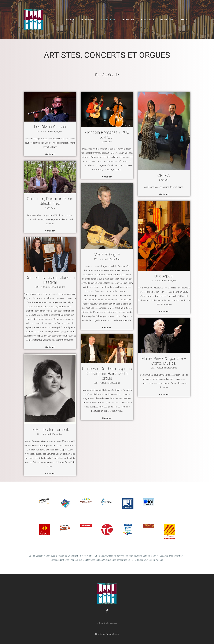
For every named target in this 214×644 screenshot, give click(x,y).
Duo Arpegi (164, 276)
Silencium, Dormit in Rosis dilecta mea (50, 201)
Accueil (70, 20)
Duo (61, 132)
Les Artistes (108, 20)
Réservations (167, 20)
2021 (37, 287)
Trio (64, 287)
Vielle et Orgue (107, 255)
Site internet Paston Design (107, 634)
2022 (96, 259)
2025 (39, 132)
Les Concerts (87, 20)
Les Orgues (128, 20)
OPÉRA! (164, 175)
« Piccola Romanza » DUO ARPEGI (107, 135)
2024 (48, 208)
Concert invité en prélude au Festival (50, 280)
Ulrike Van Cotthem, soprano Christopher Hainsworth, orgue (107, 373)
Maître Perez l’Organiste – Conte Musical (164, 361)
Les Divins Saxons (50, 127)
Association (148, 20)
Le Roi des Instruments (50, 430)
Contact (185, 20)
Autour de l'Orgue (51, 132)
